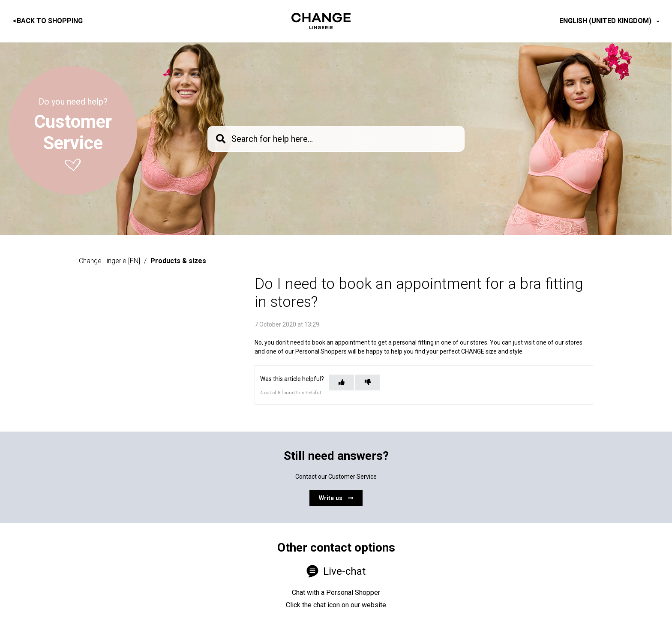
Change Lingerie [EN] (109, 261)
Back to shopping (48, 21)
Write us (336, 498)
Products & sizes (178, 261)
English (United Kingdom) (606, 21)
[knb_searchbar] (336, 139)
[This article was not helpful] (368, 382)
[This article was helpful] (342, 382)
